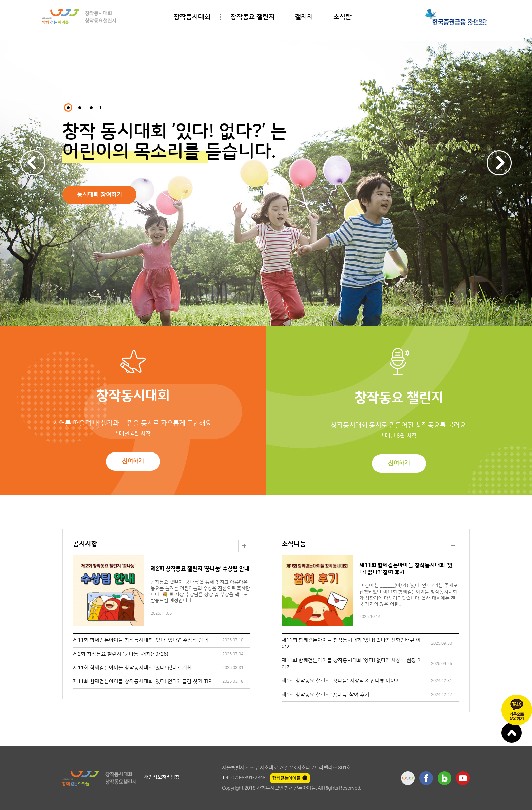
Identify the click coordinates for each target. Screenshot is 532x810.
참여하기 (133, 461)
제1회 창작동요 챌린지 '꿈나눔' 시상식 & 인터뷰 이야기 (341, 681)
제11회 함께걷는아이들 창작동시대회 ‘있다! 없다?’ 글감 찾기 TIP (142, 682)
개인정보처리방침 (162, 777)
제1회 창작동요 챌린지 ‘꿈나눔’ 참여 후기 (326, 695)
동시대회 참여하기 (100, 195)
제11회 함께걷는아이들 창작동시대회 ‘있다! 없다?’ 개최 (132, 668)
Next (499, 163)
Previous (33, 163)
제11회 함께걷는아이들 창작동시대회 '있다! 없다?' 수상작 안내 (140, 640)
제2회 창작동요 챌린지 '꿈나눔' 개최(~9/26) (121, 654)
